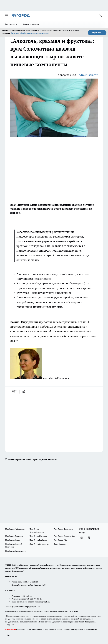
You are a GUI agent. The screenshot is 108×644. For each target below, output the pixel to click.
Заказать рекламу (32, 24)
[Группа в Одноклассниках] (89, 538)
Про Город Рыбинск (38, 540)
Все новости (11, 24)
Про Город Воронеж (14, 536)
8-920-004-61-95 (35, 599)
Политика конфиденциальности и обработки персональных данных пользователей (42, 611)
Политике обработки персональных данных (30, 33)
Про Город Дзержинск (39, 544)
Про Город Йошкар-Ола (64, 536)
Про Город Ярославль (63, 529)
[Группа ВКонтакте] (81, 538)
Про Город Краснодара (15, 551)
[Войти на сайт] (100, 15)
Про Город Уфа (60, 540)
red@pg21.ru (26, 596)
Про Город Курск (13, 540)
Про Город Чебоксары (15, 529)
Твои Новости (60, 544)
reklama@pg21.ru (43, 602)
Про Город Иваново (38, 536)
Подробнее (11, 625)
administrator (88, 75)
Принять (97, 33)
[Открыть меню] (7, 15)
